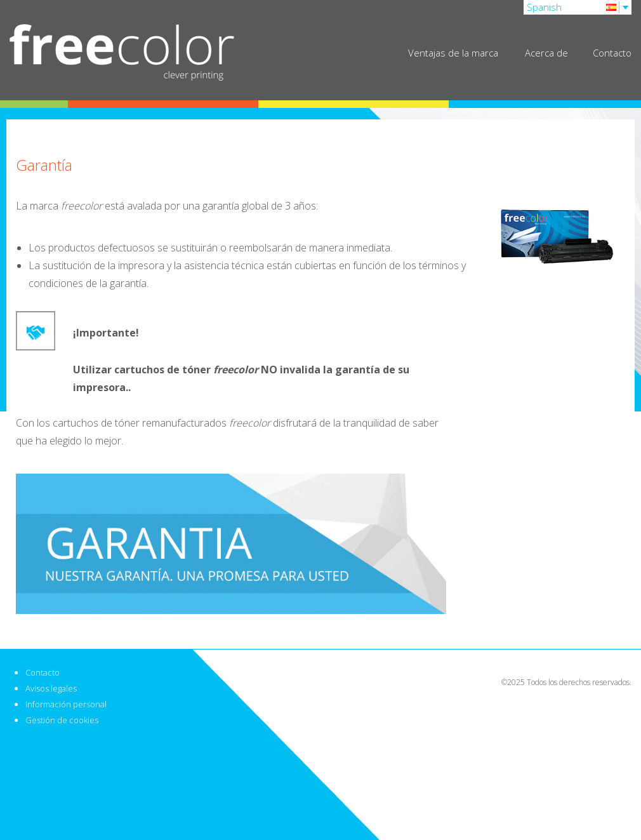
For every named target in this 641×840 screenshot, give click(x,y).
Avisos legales (51, 688)
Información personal (66, 704)
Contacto (612, 53)
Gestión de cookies (62, 720)
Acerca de (548, 53)
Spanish (544, 7)
